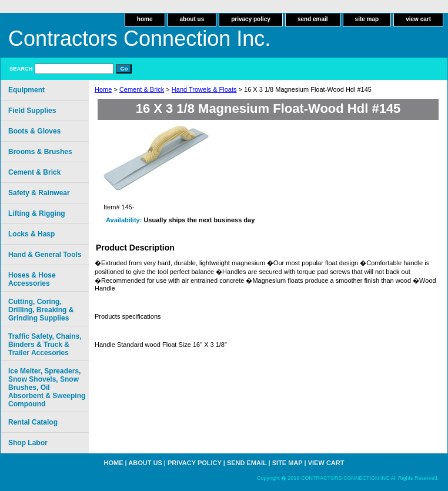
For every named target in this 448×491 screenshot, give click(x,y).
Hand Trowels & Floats (204, 89)
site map (367, 19)
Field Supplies (32, 111)
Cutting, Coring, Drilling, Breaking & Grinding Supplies (41, 310)
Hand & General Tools (45, 255)
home (145, 19)
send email (313, 19)
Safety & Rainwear (39, 193)
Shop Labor (28, 443)
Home (103, 89)
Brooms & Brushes (40, 152)
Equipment (26, 90)
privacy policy (251, 19)
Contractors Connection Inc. (139, 39)
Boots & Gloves (34, 131)
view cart (418, 19)
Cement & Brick (142, 89)
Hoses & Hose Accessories (32, 279)
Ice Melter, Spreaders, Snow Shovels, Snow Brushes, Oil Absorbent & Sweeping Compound (47, 388)
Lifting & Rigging (37, 213)
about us (192, 19)
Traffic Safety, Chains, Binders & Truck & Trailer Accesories (45, 345)
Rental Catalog (33, 422)
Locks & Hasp (31, 234)
